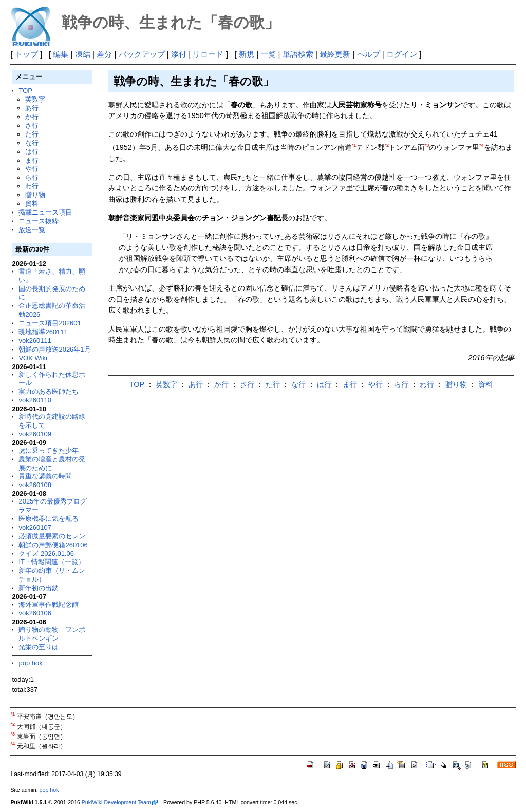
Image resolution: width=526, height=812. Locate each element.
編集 (61, 54)
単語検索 (298, 54)
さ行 (32, 125)
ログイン (402, 54)
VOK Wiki (33, 358)
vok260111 (35, 341)
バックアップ (142, 54)
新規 (247, 54)
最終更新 (335, 54)
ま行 (32, 160)
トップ (26, 54)
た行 (32, 134)
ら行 (32, 177)
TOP (25, 91)
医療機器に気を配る (49, 519)
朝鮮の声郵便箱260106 (53, 545)
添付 (179, 54)
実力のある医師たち (49, 391)
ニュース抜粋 (39, 221)
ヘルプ (369, 54)
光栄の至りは (39, 647)
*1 (354, 145)
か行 (32, 117)
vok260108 (35, 485)
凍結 (83, 54)
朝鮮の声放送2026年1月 (54, 349)
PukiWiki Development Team (120, 802)
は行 (32, 152)
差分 (104, 54)
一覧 (268, 54)
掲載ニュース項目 (45, 212)
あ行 (32, 108)
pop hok (30, 663)
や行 (32, 169)
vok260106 (35, 613)
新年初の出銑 (39, 588)
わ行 (32, 186)
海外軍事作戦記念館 (49, 604)
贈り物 (35, 195)
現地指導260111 (43, 332)
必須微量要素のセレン (52, 536)
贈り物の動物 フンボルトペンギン (52, 634)
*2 (387, 145)
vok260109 (35, 434)
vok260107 (35, 527)
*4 (481, 145)
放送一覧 (32, 230)
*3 (427, 145)
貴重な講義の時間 (45, 476)
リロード (208, 54)
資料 (32, 204)
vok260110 (35, 400)
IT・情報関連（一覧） (52, 562)
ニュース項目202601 (50, 323)
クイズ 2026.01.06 (46, 554)
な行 (32, 143)
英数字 (35, 99)
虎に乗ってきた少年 (49, 450)
